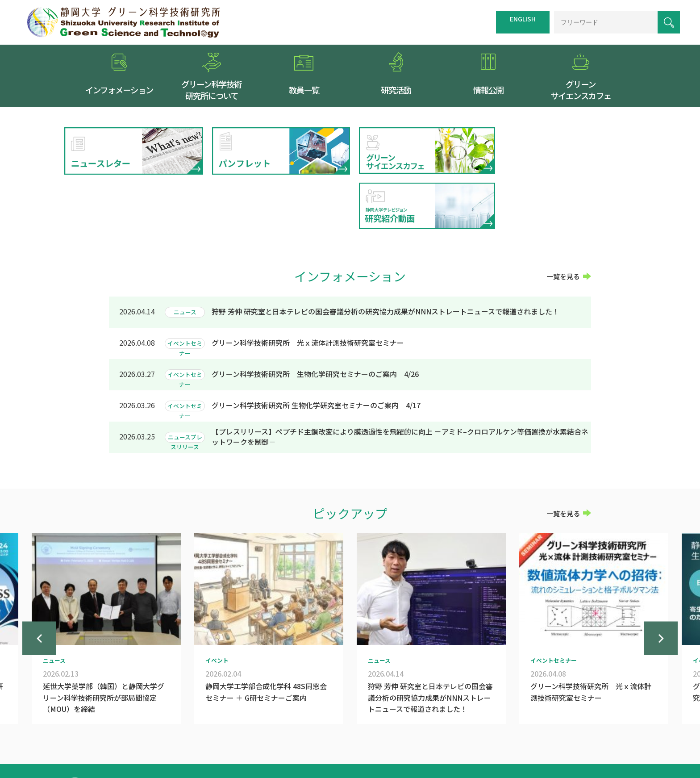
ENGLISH (523, 19)
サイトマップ (420, 734)
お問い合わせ (552, 734)
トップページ (344, 734)
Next (661, 591)
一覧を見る (563, 221)
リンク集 (458, 734)
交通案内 (382, 734)
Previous (39, 591)
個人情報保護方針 (502, 734)
